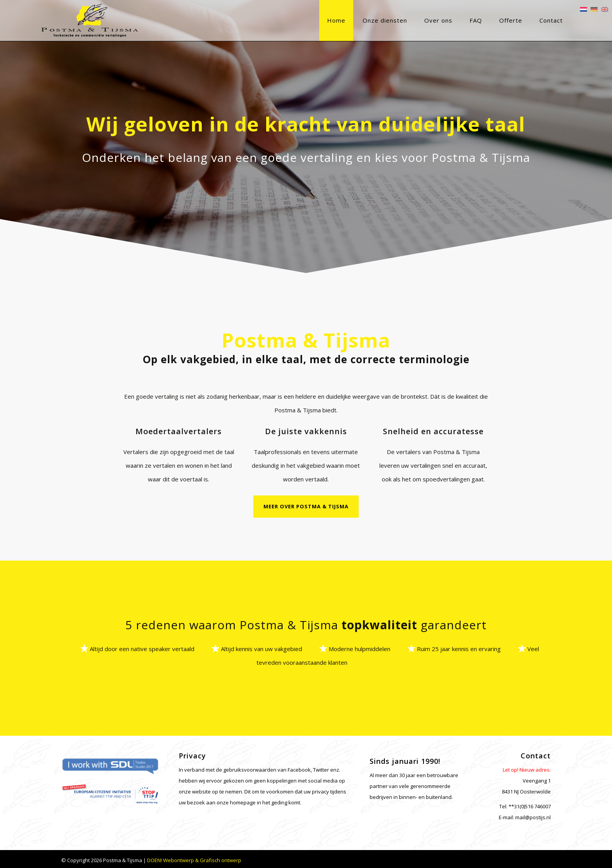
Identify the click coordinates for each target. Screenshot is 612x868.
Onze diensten (365, 20)
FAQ (456, 20)
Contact (531, 20)
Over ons (418, 20)
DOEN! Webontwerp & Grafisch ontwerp (194, 858)
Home (316, 20)
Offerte (491, 20)
